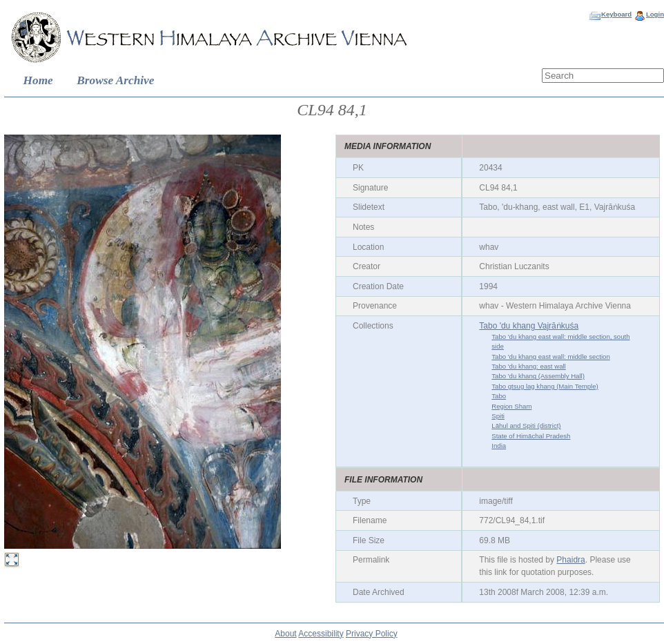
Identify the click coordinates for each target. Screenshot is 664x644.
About (285, 634)
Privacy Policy (372, 634)
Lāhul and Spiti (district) (526, 426)
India (499, 446)
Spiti (498, 416)
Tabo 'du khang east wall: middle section (550, 357)
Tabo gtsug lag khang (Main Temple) (545, 386)
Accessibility (321, 634)
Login (655, 14)
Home (38, 80)
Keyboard (616, 14)
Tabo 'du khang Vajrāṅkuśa (529, 326)
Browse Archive (115, 80)
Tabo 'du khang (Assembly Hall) (538, 376)
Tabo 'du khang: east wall (528, 366)
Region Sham (511, 406)
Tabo (499, 396)
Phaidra (570, 560)
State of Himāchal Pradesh (531, 436)
